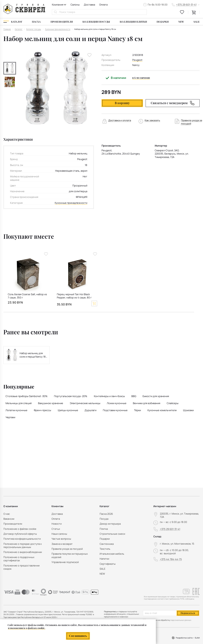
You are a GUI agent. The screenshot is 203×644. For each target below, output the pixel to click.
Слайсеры (173, 403)
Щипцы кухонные (68, 410)
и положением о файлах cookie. (27, 628)
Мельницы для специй (19, 403)
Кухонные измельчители (162, 410)
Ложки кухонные (117, 403)
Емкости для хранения (156, 396)
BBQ (134, 396)
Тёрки (137, 410)
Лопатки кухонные (16, 410)
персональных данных (181, 620)
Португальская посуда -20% (71, 396)
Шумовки (188, 410)
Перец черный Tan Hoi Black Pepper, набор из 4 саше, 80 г (74, 296)
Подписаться (188, 613)
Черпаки (10, 417)
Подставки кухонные (115, 410)
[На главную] (24, 9)
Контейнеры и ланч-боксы (109, 396)
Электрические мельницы (85, 403)
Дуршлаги (90, 410)
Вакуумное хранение (51, 403)
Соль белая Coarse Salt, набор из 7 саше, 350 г (27, 296)
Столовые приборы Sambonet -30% (27, 396)
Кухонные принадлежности (71, 203)
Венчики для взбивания (147, 403)
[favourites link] (182, 12)
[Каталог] (13, 22)
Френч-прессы (42, 410)
